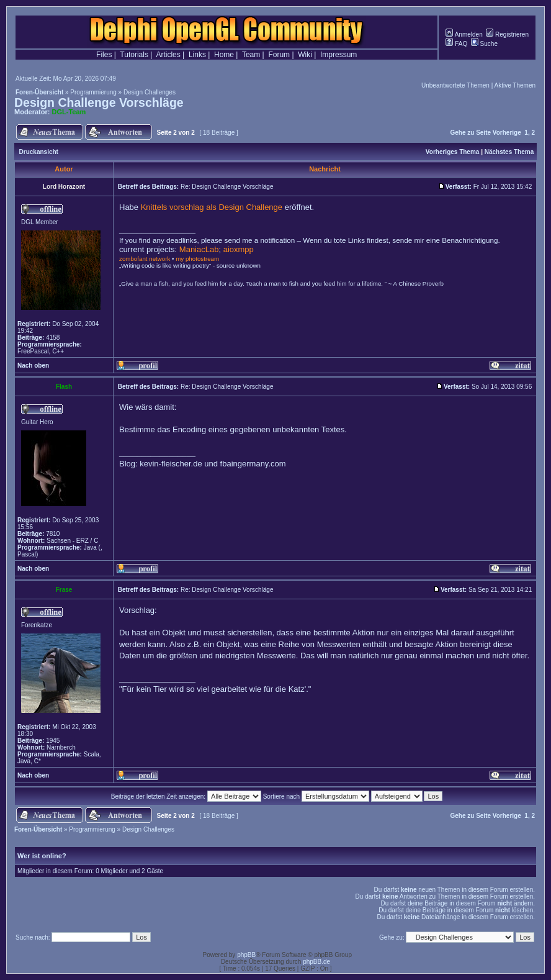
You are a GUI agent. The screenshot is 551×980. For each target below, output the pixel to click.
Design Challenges (150, 92)
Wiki (305, 55)
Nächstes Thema (509, 152)
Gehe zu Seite (470, 133)
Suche (484, 44)
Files (104, 55)
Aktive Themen (515, 85)
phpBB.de (316, 962)
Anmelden (464, 34)
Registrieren (507, 34)
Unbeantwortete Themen (455, 85)
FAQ (456, 44)
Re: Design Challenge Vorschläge (227, 187)
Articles (168, 55)
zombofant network (145, 259)
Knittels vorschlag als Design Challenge (212, 207)
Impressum (338, 55)
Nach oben (33, 365)
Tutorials (134, 55)
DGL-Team (69, 112)
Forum (279, 55)
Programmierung (93, 92)
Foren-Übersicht (39, 92)
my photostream (197, 259)
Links (197, 55)
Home (224, 55)
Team (251, 55)
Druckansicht (39, 152)
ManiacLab (199, 249)
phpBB (246, 955)
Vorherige (507, 133)
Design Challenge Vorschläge (99, 102)
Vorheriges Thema (453, 152)
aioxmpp (239, 249)
